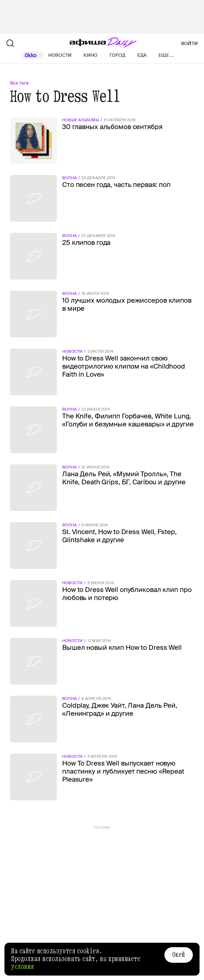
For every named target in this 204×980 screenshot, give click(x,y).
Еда (142, 55)
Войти (190, 44)
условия (23, 967)
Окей (179, 955)
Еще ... (166, 55)
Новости (60, 55)
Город (117, 55)
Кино (91, 55)
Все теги (19, 83)
